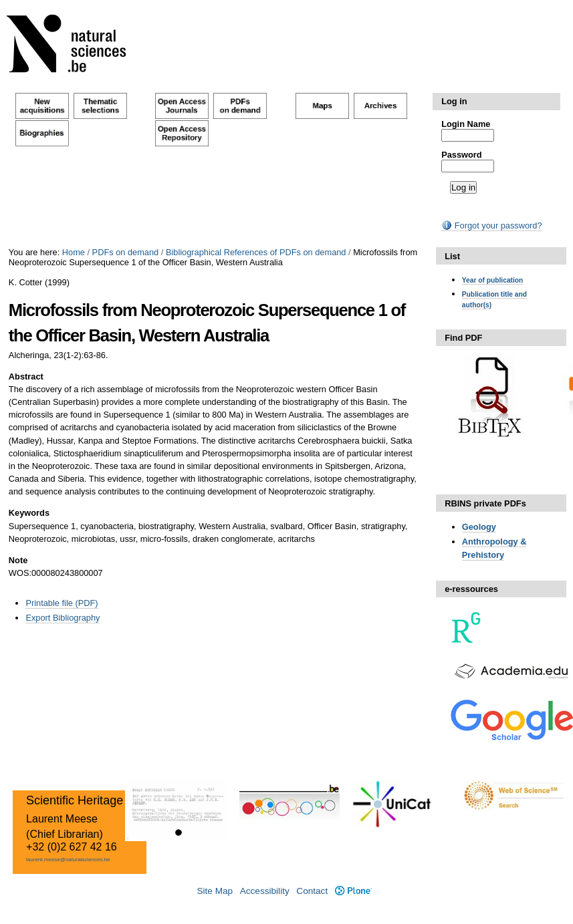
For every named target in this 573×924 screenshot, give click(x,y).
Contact (312, 891)
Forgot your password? (491, 225)
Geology (479, 527)
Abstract (26, 376)
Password (461, 155)
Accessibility (265, 891)
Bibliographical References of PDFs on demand (256, 252)
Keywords (29, 513)
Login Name (466, 124)
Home (74, 252)
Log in (454, 101)
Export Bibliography (63, 618)
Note (18, 560)
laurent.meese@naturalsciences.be (68, 860)
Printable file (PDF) (62, 603)
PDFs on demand (126, 252)
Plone (353, 891)
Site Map (215, 891)
